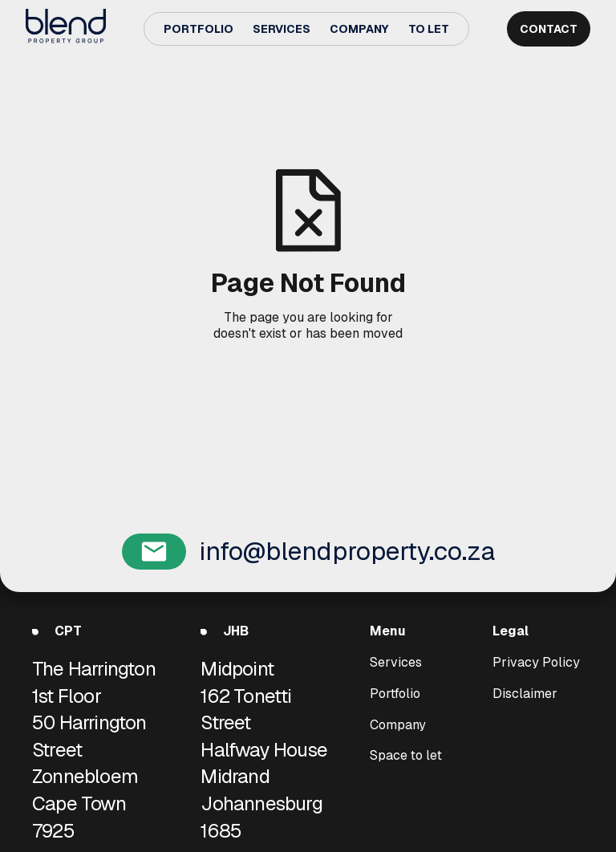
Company (359, 29)
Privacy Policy (536, 663)
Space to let (406, 756)
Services (282, 29)
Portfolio (199, 29)
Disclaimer (525, 693)
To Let (429, 29)
